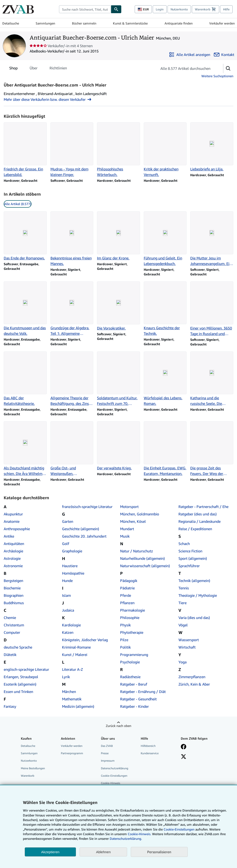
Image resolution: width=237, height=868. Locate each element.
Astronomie (13, 566)
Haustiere (70, 566)
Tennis (184, 588)
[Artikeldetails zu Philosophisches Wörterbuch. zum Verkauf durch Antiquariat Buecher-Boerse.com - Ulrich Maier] (118, 150)
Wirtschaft (187, 647)
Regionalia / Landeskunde (200, 521)
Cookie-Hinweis (111, 783)
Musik (125, 536)
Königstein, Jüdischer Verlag (85, 640)
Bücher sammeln (84, 23)
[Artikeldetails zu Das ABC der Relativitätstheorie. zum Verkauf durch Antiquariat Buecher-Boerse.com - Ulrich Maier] (25, 379)
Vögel (183, 625)
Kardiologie (71, 625)
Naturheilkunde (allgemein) (142, 558)
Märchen (69, 692)
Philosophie (130, 618)
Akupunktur (13, 514)
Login (160, 9)
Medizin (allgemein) (78, 706)
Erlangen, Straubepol (21, 677)
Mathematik (72, 699)
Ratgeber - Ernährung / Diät (143, 692)
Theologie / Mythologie (198, 595)
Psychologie (130, 662)
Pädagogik (129, 581)
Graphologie (72, 551)
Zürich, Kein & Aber (194, 684)
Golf (66, 544)
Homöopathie (73, 573)
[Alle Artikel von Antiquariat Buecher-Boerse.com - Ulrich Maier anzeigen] (190, 55)
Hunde (67, 581)
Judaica (68, 610)
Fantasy (10, 706)
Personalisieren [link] (159, 852)
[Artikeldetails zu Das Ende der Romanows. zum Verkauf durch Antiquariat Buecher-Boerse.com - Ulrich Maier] (25, 236)
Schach (184, 544)
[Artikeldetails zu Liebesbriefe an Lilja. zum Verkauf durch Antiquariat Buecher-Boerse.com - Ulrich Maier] (212, 147)
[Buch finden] (116, 9)
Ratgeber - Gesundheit (138, 699)
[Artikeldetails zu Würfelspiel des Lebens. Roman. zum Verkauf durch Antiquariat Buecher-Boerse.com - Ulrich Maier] (165, 379)
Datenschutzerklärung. (126, 839)
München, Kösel (133, 521)
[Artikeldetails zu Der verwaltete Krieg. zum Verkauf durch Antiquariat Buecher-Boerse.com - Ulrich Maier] (118, 446)
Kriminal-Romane (76, 647)
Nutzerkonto (179, 9)
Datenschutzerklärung (115, 768)
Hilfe (226, 9)
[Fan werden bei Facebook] (184, 747)
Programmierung (134, 655)
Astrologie (12, 558)
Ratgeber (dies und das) (198, 514)
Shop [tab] (13, 69)
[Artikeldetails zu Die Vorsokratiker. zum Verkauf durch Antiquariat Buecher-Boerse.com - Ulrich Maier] (118, 306)
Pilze (124, 640)
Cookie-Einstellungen (179, 829)
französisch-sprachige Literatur (87, 507)
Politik (125, 647)
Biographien (14, 595)
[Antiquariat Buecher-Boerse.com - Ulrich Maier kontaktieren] (224, 55)
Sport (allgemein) (193, 558)
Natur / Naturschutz (137, 551)
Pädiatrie (127, 588)
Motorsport (129, 507)
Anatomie (12, 521)
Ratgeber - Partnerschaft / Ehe (203, 507)
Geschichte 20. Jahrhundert (84, 536)
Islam (66, 595)
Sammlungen (45, 23)
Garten (68, 521)
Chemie (10, 618)
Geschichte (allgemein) (81, 529)
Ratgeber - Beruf (134, 684)
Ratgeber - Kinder (134, 706)
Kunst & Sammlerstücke (130, 23)
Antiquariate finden (179, 23)
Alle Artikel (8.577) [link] (18, 204)
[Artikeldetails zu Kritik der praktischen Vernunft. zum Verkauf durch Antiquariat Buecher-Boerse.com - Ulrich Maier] (165, 150)
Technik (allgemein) (194, 581)
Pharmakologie (133, 610)
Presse (105, 753)
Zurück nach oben (118, 726)
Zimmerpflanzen (192, 677)
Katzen (68, 632)
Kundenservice (150, 753)
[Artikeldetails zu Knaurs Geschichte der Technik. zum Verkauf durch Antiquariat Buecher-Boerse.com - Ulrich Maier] (165, 309)
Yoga (182, 662)
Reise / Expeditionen (195, 529)
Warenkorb (28, 776)
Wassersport (189, 640)
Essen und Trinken (18, 692)
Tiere (182, 603)
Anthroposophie (17, 529)
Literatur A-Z (72, 669)
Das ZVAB (107, 746)
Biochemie (12, 588)
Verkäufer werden (222, 23)
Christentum (14, 625)
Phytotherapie (132, 632)
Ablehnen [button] (103, 852)
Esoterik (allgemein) (20, 684)
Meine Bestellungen (33, 768)
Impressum (108, 761)
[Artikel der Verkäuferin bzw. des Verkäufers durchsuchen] (186, 68)
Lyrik (66, 677)
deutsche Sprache (18, 647)
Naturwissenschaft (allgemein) (145, 566)
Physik (125, 625)
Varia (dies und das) (194, 618)
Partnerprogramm (72, 753)
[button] (228, 68)
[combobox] (85, 9)
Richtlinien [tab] (58, 69)
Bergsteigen (13, 581)
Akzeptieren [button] (50, 852)
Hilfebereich (148, 746)
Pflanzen (127, 603)
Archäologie (13, 551)
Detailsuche (11, 23)
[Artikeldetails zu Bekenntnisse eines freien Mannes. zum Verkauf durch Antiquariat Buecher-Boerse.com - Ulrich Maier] (72, 239)
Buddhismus (14, 603)
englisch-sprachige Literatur (26, 669)
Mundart (127, 529)
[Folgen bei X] (184, 757)
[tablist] (38, 68)
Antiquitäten (14, 544)
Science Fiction (190, 551)
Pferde (126, 595)
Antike (9, 536)
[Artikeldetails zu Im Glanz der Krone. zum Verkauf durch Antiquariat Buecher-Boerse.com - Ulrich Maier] (118, 236)
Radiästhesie (130, 677)
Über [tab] (34, 69)
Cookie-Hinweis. (139, 834)
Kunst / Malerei (75, 655)
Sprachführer (189, 566)
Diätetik (10, 655)
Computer (12, 632)
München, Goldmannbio (140, 514)
